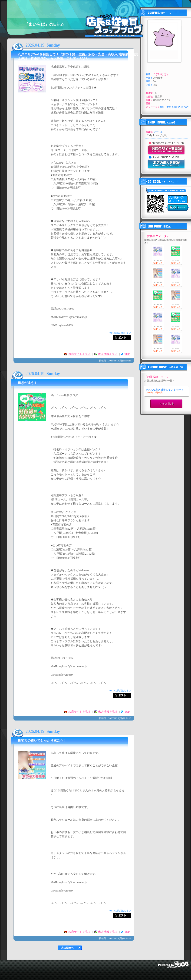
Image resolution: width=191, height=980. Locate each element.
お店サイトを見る (79, 354)
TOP (127, 354)
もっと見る (166, 404)
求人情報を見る (108, 354)
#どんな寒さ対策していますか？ (165, 391)
